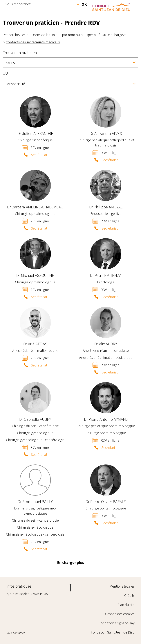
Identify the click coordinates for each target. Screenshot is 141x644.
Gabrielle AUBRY (35, 419)
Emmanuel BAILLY (35, 501)
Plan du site (126, 605)
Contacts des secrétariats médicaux (33, 42)
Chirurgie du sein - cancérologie (35, 426)
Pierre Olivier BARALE (106, 501)
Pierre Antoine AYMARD (106, 419)
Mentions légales (122, 586)
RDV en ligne (40, 147)
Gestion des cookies (120, 614)
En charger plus (71, 562)
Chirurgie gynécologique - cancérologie (35, 440)
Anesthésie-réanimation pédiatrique (106, 357)
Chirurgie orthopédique (35, 140)
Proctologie (106, 282)
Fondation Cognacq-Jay (117, 623)
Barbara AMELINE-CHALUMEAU (35, 207)
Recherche (82, 4)
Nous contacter (16, 633)
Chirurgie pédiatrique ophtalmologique (106, 426)
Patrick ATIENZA (106, 275)
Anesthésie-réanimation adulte (35, 350)
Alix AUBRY (106, 344)
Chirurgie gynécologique (35, 433)
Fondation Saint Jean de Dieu (113, 632)
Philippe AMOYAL (106, 207)
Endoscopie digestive (106, 213)
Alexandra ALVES (106, 133)
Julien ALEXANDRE (35, 133)
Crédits (129, 595)
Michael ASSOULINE (35, 275)
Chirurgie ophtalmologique (35, 213)
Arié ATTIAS (35, 344)
